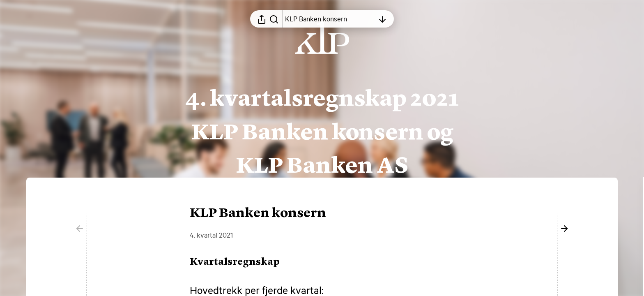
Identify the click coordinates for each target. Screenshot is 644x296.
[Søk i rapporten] (274, 19)
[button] (241, 262)
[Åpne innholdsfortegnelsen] (330, 19)
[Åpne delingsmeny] (262, 19)
